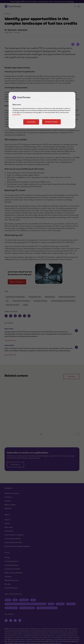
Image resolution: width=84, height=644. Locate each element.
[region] (42, 110)
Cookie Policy (16, 114)
